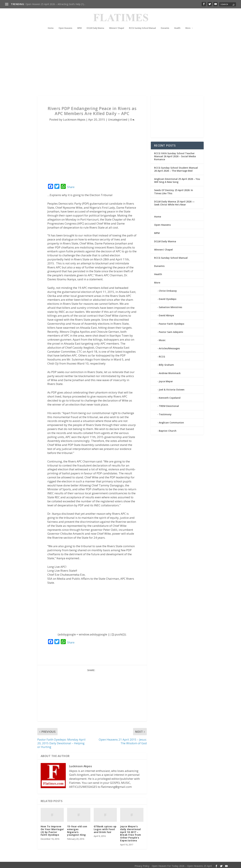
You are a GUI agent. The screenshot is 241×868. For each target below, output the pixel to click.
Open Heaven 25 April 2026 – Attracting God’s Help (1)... (55, 4)
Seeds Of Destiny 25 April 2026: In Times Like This (174, 190)
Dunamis (165, 23)
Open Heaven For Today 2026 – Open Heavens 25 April (182, 864)
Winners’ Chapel (117, 23)
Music (162, 338)
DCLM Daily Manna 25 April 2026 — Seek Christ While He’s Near (174, 201)
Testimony (165, 412)
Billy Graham (166, 363)
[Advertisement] (114, 64)
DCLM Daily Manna (95, 23)
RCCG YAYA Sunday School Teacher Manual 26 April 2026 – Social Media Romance (175, 154)
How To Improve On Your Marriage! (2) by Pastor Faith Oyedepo (52, 829)
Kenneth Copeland (170, 396)
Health (177, 23)
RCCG (162, 355)
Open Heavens (65, 23)
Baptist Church (168, 429)
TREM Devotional (169, 404)
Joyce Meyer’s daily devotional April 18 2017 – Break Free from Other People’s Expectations (131, 831)
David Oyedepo (168, 297)
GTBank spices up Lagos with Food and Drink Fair (105, 827)
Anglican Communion (171, 421)
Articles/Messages (169, 346)
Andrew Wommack (170, 371)
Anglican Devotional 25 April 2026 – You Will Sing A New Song (177, 178)
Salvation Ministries (170, 305)
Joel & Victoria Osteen (172, 388)
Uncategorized (118, 117)
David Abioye (166, 313)
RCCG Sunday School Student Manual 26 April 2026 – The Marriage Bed (176, 167)
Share (71, 185)
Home (51, 23)
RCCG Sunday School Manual (142, 23)
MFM (79, 23)
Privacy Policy (142, 864)
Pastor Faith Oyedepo (172, 322)
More (188, 23)
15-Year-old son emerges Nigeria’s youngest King (77, 829)
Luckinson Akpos (74, 117)
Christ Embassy (168, 289)
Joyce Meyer (166, 379)
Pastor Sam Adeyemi (171, 330)
